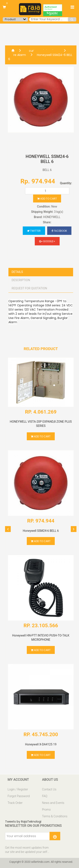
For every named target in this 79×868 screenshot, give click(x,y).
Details (17, 272)
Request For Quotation (29, 288)
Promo (46, 810)
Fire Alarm (19, 55)
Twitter (34, 231)
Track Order (15, 803)
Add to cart (47, 199)
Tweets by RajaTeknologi (23, 822)
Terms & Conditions (55, 816)
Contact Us (49, 789)
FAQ (45, 796)
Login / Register (18, 789)
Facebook (59, 231)
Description (21, 280)
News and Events (53, 803)
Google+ (47, 241)
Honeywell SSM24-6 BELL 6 (40, 57)
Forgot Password (19, 796)
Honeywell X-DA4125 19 (41, 744)
